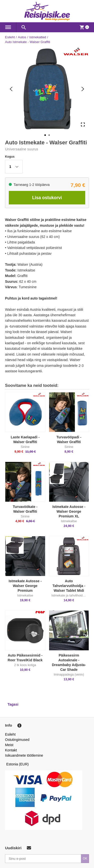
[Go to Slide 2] (49, 135)
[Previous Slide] (11, 89)
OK (85, 858)
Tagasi (13, 704)
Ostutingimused (17, 740)
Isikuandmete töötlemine (24, 755)
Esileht (10, 37)
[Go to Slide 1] (45, 135)
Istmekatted (38, 37)
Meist (9, 745)
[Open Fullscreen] (83, 125)
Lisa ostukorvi (47, 198)
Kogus (10, 157)
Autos (22, 37)
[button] (14, 167)
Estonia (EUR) (18, 764)
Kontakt (11, 750)
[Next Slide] (83, 89)
